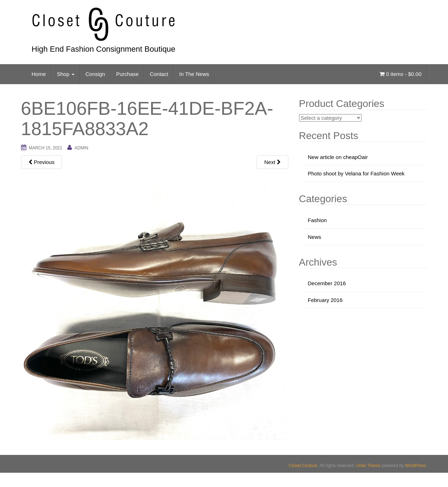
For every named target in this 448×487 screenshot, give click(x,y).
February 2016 (325, 300)
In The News (194, 74)
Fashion (317, 220)
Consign (95, 74)
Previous (42, 162)
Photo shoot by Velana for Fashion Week (356, 173)
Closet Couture (303, 466)
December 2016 (327, 283)
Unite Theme (368, 466)
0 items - (400, 74)
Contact (159, 74)
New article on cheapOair (338, 157)
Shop (66, 74)
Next (272, 162)
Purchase (127, 74)
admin (81, 148)
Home (39, 74)
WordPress (415, 466)
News (315, 237)
